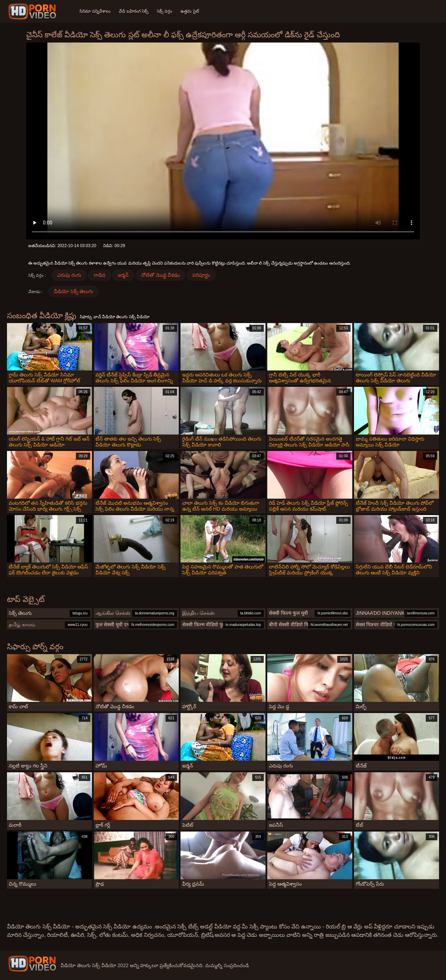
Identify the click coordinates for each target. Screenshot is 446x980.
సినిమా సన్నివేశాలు (95, 11)
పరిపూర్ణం (201, 275)
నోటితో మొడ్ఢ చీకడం (160, 275)
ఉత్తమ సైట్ (190, 11)
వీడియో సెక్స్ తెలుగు (74, 291)
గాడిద (99, 275)
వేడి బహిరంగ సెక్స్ (134, 11)
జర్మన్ (123, 275)
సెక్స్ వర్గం (164, 11)
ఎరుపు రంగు (69, 275)
